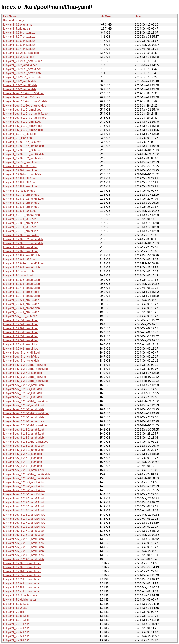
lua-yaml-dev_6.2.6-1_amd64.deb (24, 527)
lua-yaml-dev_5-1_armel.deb (21, 361)
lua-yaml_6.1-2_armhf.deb (20, 81)
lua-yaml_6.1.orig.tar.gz (18, 25)
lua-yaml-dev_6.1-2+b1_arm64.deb (25, 101)
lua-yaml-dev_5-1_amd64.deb (22, 353)
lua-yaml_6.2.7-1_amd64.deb (22, 296)
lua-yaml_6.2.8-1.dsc (16, 640)
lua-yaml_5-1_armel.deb (18, 276)
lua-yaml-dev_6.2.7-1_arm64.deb (24, 502)
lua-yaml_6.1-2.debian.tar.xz (21, 596)
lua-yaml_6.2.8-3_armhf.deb (21, 251)
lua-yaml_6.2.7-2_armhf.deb (21, 162)
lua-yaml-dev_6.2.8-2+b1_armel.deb (26, 425)
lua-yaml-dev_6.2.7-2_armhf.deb (24, 385)
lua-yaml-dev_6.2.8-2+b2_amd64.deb (27, 474)
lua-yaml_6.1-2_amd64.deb (20, 65)
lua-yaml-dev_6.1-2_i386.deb (21, 97)
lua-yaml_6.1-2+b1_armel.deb (22, 77)
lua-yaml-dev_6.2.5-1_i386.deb (23, 462)
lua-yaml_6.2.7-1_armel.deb (21, 336)
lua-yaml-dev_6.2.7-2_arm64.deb (24, 405)
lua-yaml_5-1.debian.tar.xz (20, 600)
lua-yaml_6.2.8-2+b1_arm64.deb (24, 154)
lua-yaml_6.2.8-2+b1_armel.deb (23, 243)
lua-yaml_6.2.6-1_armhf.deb (21, 328)
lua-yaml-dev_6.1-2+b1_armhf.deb (25, 118)
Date (138, 16)
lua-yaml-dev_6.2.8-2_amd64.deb (24, 490)
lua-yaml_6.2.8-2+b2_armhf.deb (23, 158)
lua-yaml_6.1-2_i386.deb (19, 57)
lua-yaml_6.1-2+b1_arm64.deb (22, 69)
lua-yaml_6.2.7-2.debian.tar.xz (22, 575)
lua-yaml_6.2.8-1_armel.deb (21, 247)
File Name (10, 16)
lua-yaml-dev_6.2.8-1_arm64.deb (24, 434)
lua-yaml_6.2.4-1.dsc (16, 628)
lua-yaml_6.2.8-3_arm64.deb (21, 235)
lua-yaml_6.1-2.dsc (15, 608)
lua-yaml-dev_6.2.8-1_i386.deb (23, 397)
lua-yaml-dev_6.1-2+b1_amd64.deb (25, 114)
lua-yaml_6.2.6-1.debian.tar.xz (22, 583)
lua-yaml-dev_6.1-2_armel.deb (22, 110)
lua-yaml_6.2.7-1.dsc (16, 624)
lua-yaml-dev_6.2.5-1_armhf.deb (24, 551)
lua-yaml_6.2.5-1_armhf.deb (21, 324)
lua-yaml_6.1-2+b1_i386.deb (21, 53)
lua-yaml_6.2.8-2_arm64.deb (21, 203)
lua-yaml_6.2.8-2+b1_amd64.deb (24, 263)
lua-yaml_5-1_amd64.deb (19, 191)
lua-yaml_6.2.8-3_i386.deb (20, 182)
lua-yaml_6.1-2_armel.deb (20, 89)
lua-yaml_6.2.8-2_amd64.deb (22, 255)
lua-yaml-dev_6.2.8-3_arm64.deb (24, 470)
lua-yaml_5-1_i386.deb (18, 138)
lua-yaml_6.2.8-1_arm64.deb (21, 207)
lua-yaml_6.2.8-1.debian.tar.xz (22, 571)
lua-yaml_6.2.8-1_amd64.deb (22, 268)
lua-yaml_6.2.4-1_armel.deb (21, 345)
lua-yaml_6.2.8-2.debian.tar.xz (22, 567)
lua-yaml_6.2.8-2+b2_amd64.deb (24, 199)
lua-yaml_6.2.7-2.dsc (16, 620)
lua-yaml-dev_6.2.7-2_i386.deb (23, 373)
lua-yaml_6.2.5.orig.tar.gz (19, 45)
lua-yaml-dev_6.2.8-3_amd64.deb (24, 482)
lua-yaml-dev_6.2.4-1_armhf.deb (24, 559)
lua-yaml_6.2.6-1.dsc (16, 632)
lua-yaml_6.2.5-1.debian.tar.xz (22, 587)
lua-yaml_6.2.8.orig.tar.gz (19, 33)
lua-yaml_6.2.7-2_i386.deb (20, 134)
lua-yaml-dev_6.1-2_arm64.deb (23, 126)
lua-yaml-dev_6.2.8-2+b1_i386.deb (25, 377)
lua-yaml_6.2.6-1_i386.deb (20, 259)
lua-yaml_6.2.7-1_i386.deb (20, 227)
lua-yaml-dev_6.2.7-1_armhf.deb (24, 539)
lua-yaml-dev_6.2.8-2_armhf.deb (24, 409)
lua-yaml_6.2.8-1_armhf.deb (21, 186)
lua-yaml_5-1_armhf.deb (18, 272)
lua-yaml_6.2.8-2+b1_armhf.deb (23, 174)
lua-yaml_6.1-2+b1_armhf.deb (22, 73)
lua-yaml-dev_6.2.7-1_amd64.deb (24, 523)
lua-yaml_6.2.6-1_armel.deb (21, 349)
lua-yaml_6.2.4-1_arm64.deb (21, 312)
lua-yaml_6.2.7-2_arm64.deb (21, 195)
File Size (105, 16)
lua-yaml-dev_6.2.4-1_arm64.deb (24, 510)
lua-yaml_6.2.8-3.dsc (16, 616)
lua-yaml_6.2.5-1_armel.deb (21, 340)
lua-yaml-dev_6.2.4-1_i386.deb (23, 466)
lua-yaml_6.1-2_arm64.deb (20, 85)
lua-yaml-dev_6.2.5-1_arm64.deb (24, 498)
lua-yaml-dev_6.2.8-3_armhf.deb (24, 438)
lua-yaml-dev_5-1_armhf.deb (21, 357)
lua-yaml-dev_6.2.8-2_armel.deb (23, 446)
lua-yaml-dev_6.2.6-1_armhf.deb (24, 547)
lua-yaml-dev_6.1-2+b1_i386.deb (24, 93)
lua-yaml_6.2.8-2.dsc (16, 604)
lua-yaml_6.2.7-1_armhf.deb (21, 320)
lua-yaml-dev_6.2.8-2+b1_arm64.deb (26, 401)
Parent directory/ (14, 21)
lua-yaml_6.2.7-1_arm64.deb (21, 292)
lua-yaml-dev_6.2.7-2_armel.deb (23, 421)
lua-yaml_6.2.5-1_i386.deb (20, 211)
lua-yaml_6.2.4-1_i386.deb (20, 219)
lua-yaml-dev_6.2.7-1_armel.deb (23, 531)
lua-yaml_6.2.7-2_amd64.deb (22, 215)
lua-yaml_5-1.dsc (14, 612)
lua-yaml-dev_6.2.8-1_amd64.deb (24, 494)
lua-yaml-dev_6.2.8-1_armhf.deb (24, 417)
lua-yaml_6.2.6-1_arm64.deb (21, 304)
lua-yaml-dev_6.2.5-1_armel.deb (23, 535)
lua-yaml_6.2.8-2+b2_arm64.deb (24, 146)
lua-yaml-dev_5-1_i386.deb (20, 316)
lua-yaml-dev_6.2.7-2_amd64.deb (24, 486)
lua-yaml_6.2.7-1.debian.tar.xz (22, 579)
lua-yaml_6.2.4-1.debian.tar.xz (22, 592)
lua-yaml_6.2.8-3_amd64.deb (22, 280)
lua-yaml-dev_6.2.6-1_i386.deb (23, 458)
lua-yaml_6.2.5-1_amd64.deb (22, 284)
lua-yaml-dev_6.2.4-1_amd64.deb (24, 519)
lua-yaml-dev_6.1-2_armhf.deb (22, 122)
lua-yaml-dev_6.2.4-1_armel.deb (23, 555)
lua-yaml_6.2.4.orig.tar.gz (19, 49)
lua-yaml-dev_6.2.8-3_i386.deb (23, 389)
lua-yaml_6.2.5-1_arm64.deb (21, 300)
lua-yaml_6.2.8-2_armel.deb (21, 223)
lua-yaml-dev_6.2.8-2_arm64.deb (24, 430)
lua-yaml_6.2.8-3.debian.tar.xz (22, 563)
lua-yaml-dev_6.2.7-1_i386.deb (23, 454)
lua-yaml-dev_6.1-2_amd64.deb (23, 130)
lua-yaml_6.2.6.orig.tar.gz (19, 41)
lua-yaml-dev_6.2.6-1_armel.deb (23, 543)
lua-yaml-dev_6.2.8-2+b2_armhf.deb (26, 369)
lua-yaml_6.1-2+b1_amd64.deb (23, 61)
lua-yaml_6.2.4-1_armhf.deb (21, 332)
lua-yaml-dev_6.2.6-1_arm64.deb (24, 506)
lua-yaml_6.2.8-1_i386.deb (20, 178)
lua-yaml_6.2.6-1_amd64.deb (22, 308)
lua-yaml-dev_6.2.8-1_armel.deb (23, 450)
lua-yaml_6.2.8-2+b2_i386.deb (22, 142)
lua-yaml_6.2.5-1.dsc (16, 636)
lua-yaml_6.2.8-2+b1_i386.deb (22, 150)
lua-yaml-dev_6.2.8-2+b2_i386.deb (25, 365)
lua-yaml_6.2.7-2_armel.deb (21, 231)
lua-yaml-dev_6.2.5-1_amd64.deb (24, 515)
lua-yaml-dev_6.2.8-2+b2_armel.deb (26, 442)
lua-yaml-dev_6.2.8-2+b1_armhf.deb (26, 381)
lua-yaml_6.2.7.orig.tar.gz (19, 37)
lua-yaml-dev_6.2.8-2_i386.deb (23, 393)
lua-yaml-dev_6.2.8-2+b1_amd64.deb (27, 478)
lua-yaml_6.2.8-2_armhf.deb (21, 170)
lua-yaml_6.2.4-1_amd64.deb (22, 288)
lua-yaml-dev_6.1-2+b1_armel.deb (25, 106)
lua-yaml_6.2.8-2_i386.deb (20, 166)
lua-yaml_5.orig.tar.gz (17, 29)
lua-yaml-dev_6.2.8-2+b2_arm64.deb (26, 413)
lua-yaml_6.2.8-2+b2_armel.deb (23, 239)
